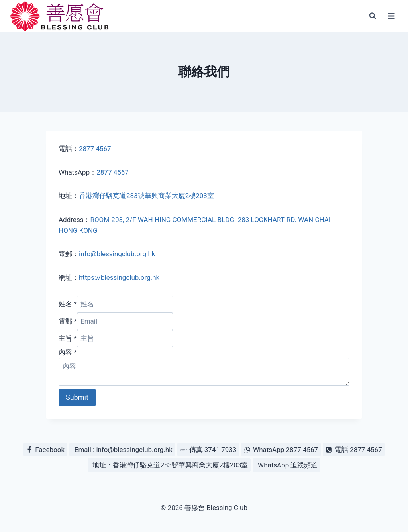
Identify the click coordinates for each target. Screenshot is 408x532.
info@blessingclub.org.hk (117, 254)
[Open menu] (391, 16)
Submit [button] (77, 397)
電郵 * (68, 321)
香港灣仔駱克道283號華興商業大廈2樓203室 (146, 196)
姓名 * (68, 304)
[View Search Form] (373, 16)
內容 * (68, 352)
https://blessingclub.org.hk (119, 277)
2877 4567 (95, 149)
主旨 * (68, 338)
